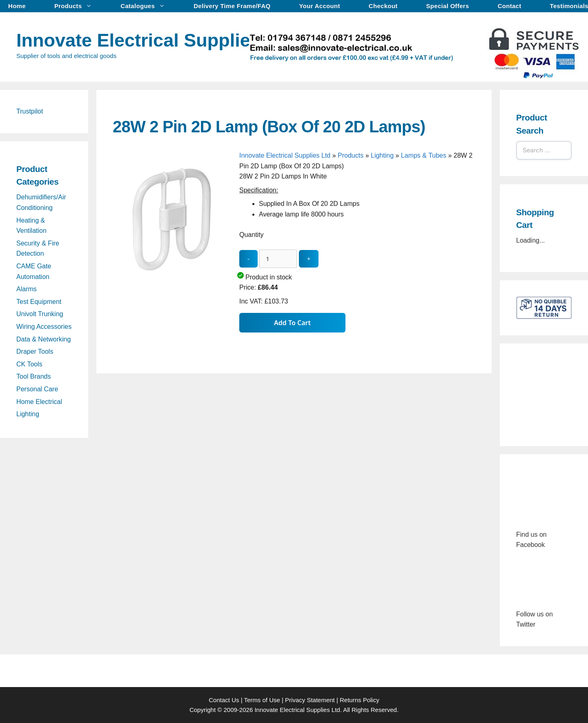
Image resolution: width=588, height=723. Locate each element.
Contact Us (224, 700)
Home (17, 6)
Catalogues (147, 6)
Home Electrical (39, 402)
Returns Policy (360, 700)
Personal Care (37, 389)
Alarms (27, 289)
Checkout (383, 6)
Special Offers (448, 6)
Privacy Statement (310, 700)
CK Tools (29, 364)
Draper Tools (35, 351)
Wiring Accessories (44, 327)
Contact (510, 6)
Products (77, 6)
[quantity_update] (278, 259)
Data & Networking (43, 339)
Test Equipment (39, 302)
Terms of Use (262, 700)
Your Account (320, 6)
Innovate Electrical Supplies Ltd (155, 40)
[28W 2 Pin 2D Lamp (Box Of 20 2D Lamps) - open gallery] (174, 277)
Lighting (382, 155)
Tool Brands (34, 376)
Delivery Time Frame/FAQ (232, 6)
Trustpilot (30, 111)
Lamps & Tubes (424, 155)
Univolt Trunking (40, 314)
